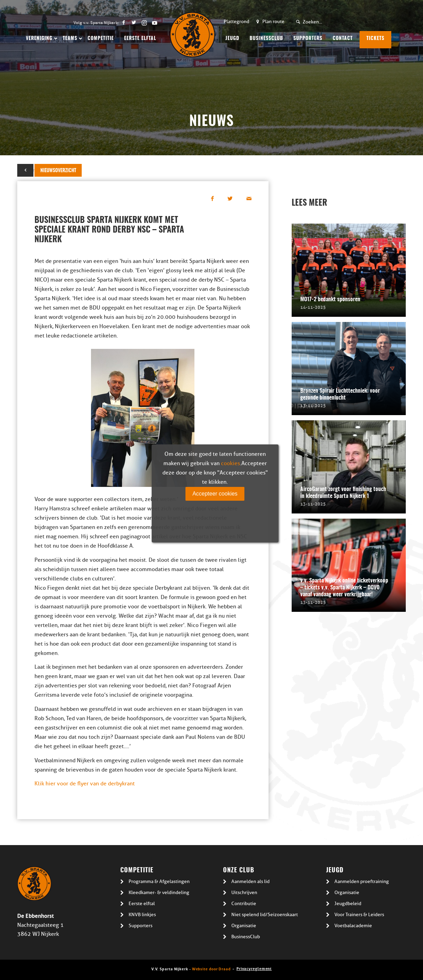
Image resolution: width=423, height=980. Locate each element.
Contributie (244, 904)
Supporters (140, 926)
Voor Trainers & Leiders (359, 915)
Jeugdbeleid (348, 904)
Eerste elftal (142, 904)
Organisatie (244, 926)
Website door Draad (211, 968)
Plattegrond (236, 22)
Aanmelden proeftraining (362, 881)
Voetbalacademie (353, 926)
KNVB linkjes (142, 915)
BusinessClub (246, 937)
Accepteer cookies (215, 494)
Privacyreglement (254, 968)
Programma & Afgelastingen (159, 881)
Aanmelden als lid (250, 881)
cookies (230, 463)
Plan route (273, 22)
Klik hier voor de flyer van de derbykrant (85, 784)
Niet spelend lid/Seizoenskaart (265, 915)
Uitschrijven (244, 893)
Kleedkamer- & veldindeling (159, 893)
